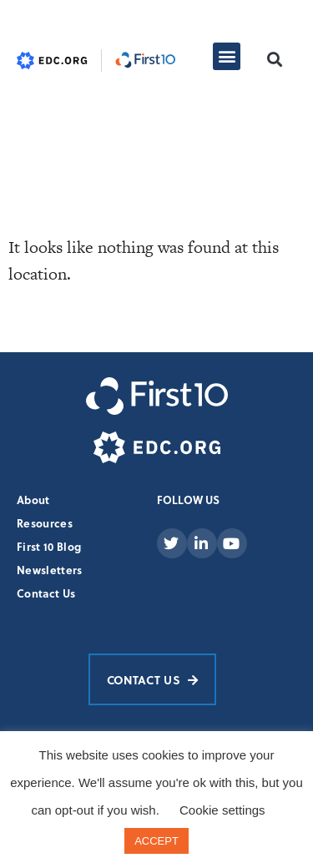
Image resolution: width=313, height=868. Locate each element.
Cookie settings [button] (222, 810)
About (33, 500)
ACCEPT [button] (156, 841)
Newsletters (50, 570)
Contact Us (46, 593)
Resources (45, 523)
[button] (227, 56)
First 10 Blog (49, 546)
